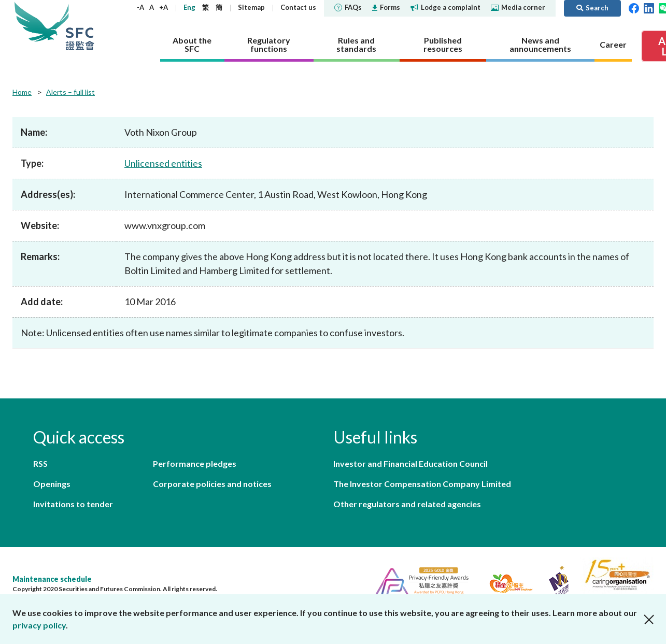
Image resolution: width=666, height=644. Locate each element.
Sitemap (251, 7)
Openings (52, 484)
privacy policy (39, 625)
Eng (189, 7)
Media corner (518, 7)
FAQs (348, 7)
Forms (386, 7)
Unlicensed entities (163, 163)
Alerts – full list (70, 92)
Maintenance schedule (52, 579)
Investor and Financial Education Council (410, 463)
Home (22, 92)
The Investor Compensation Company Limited (422, 484)
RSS (40, 463)
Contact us (298, 7)
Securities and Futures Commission (80, 26)
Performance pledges (195, 463)
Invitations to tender (73, 504)
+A (164, 7)
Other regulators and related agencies (407, 504)
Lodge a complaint (445, 7)
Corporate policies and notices (212, 484)
